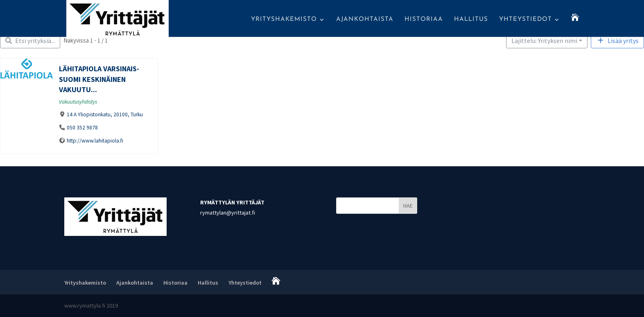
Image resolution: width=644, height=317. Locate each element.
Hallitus (471, 20)
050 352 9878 (82, 128)
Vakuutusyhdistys (78, 102)
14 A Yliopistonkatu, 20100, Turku (105, 114)
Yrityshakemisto (284, 20)
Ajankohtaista (365, 20)
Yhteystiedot (525, 20)
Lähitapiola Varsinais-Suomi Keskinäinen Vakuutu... (99, 79)
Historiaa (424, 20)
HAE (408, 206)
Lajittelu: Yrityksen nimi (544, 41)
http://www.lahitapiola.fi (95, 141)
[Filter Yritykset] (30, 41)
